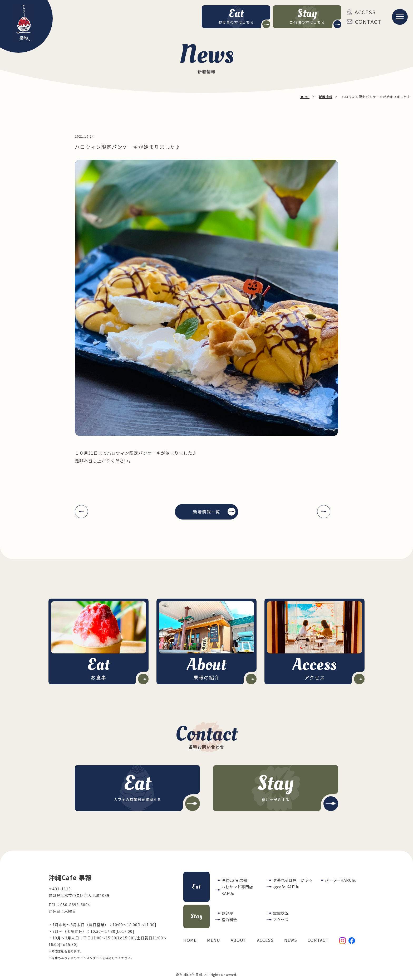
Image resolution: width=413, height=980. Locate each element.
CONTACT (364, 21)
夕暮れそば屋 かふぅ (293, 880)
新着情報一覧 (206, 512)
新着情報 (326, 97)
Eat (196, 887)
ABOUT (239, 940)
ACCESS (361, 12)
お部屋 (227, 913)
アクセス (281, 920)
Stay (197, 916)
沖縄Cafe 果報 (234, 880)
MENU (214, 940)
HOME (190, 940)
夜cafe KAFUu (286, 887)
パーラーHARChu (341, 880)
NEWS (291, 940)
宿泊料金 (229, 920)
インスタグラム (91, 958)
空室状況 (281, 913)
